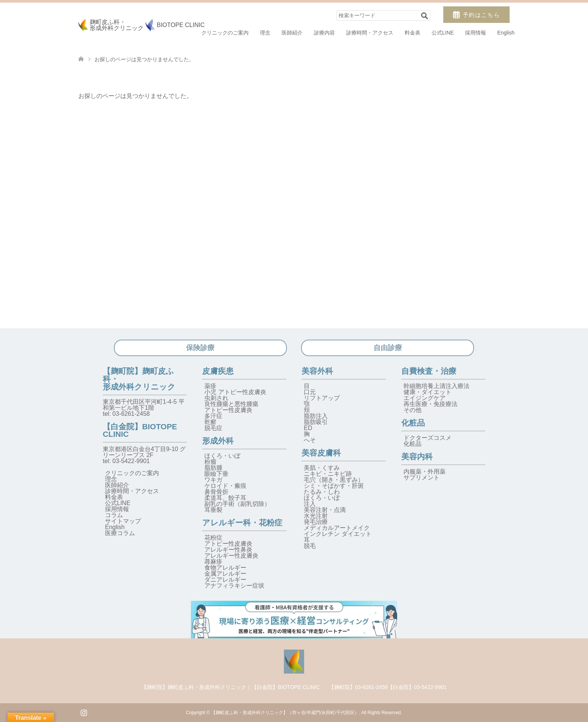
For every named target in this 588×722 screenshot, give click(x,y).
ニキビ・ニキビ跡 (328, 474)
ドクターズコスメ (427, 438)
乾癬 (210, 422)
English (506, 33)
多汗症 (213, 416)
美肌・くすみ (322, 468)
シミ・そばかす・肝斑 (334, 486)
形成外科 (218, 441)
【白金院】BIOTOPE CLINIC (140, 430)
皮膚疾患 (218, 371)
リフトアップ (322, 398)
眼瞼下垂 (216, 474)
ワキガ (213, 480)
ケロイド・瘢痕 (225, 486)
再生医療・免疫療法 (430, 404)
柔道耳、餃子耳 (225, 498)
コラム (114, 515)
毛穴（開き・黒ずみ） (334, 480)
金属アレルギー (225, 574)
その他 (412, 410)
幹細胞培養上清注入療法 (436, 386)
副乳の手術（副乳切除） (237, 504)
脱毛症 (213, 428)
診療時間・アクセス (370, 33)
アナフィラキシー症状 (234, 586)
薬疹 (210, 386)
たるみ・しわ (322, 492)
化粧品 (413, 423)
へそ (310, 440)
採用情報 (475, 33)
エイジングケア (424, 398)
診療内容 (324, 33)
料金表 (412, 33)
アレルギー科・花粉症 (242, 523)
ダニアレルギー (225, 580)
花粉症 (213, 538)
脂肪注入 (316, 416)
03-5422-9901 (131, 461)
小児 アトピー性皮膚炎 (235, 392)
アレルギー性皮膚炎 (231, 556)
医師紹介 (292, 33)
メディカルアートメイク (337, 528)
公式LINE (443, 33)
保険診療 (200, 348)
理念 (265, 33)
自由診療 (388, 348)
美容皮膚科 (321, 453)
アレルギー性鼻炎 (228, 550)
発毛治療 (316, 522)
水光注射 (316, 516)
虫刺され (216, 398)
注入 (310, 504)
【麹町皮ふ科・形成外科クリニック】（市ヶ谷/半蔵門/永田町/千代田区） (285, 713)
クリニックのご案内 (225, 33)
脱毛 (310, 546)
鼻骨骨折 (216, 492)
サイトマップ (123, 521)
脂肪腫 (213, 468)
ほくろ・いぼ (222, 456)
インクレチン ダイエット (337, 534)
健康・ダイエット (427, 392)
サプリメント (421, 478)
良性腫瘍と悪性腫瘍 (231, 404)
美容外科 (317, 371)
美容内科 (417, 457)
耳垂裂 (213, 510)
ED (308, 428)
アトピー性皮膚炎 (228, 410)
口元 (310, 392)
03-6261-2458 (131, 414)
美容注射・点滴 (325, 510)
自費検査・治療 (429, 371)
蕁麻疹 (213, 562)
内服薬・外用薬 (424, 472)
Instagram (84, 712)
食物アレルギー (225, 568)
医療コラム (120, 533)
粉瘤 (210, 462)
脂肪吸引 (316, 422)
